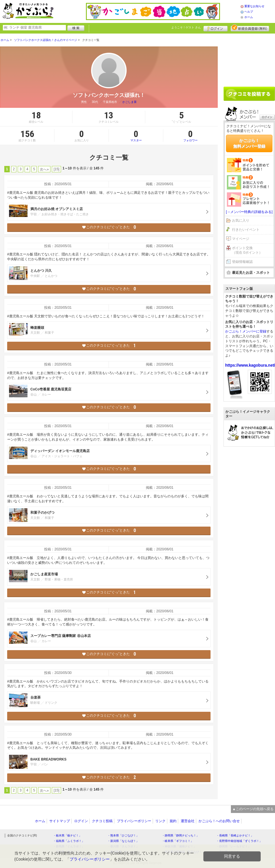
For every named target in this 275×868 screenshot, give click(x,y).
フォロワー (190, 136)
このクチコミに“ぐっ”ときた (109, 227)
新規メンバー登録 (250, 28)
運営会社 (188, 821)
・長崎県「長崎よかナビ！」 (235, 835)
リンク (160, 821)
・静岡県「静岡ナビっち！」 (180, 835)
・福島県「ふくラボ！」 (69, 841)
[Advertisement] (249, 538)
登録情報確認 (242, 262)
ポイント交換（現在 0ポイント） (247, 250)
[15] (56, 169)
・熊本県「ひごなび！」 (123, 835)
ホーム (249, 17)
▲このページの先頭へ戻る (253, 809)
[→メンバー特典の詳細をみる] (249, 212)
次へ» (44, 169)
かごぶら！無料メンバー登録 (249, 143)
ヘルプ (249, 12)
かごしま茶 (129, 102)
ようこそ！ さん (186, 27)
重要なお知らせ (254, 6)
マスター (136, 136)
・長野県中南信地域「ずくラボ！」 (239, 841)
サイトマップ (60, 821)
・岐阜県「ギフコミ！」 (178, 841)
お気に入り (241, 220)
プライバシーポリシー (134, 821)
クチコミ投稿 (102, 821)
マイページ (241, 239)
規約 (173, 821)
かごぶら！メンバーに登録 (246, 331)
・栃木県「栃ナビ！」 (67, 835)
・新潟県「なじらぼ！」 (123, 841)
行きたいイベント (246, 230)
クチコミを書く (249, 94)
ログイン (216, 28)
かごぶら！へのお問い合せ (219, 821)
